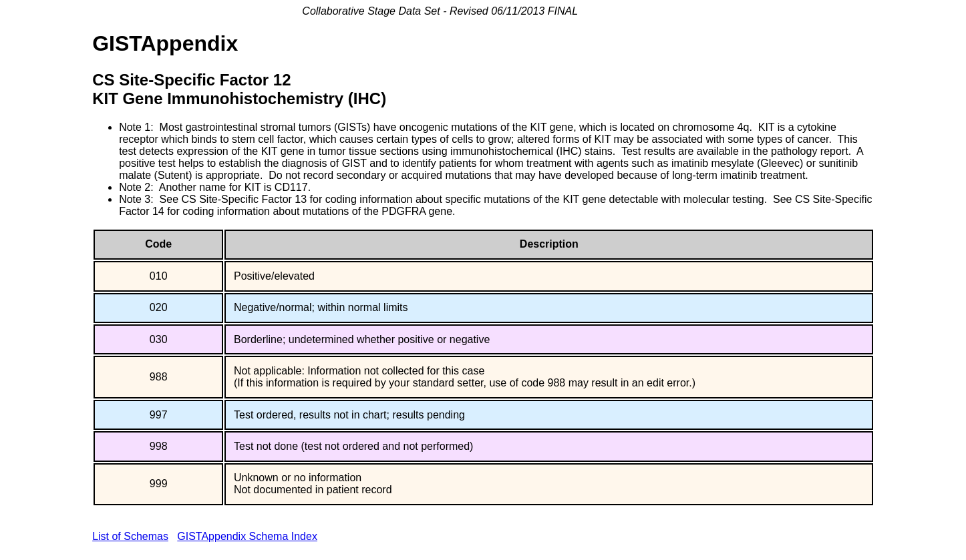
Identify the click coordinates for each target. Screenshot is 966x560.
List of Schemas (130, 536)
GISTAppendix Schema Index (247, 536)
